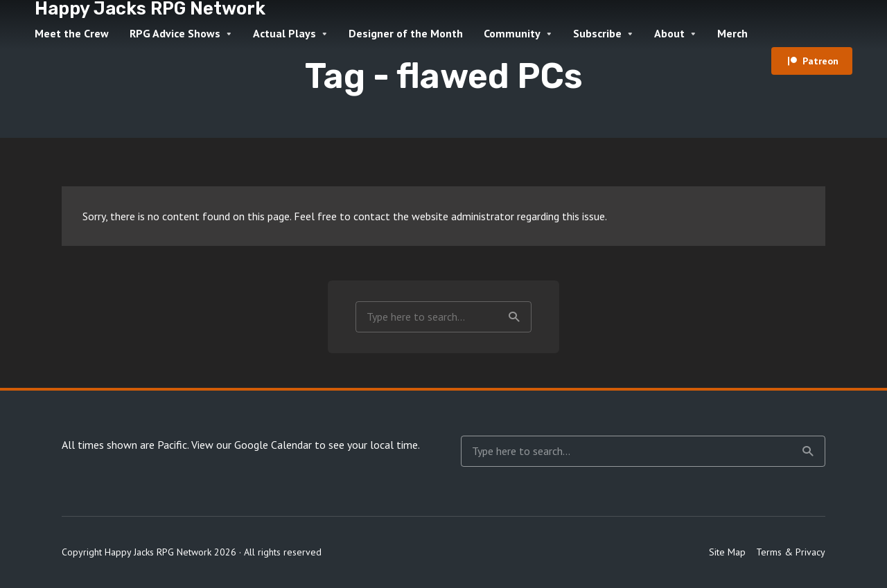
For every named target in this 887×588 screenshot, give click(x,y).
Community (512, 33)
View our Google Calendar (252, 445)
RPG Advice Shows (175, 33)
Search (514, 317)
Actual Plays (284, 33)
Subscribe (597, 33)
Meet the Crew (72, 33)
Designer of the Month (406, 33)
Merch (732, 33)
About (669, 33)
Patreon (820, 61)
